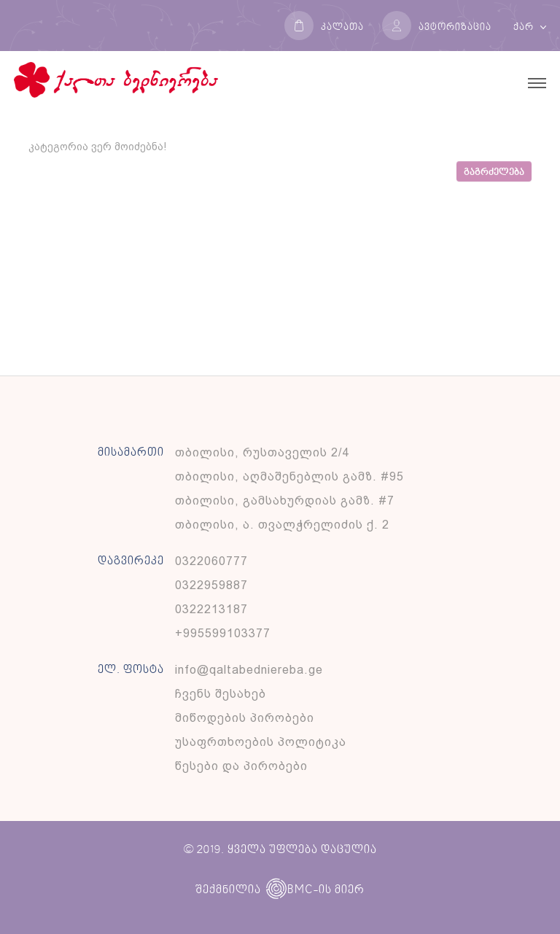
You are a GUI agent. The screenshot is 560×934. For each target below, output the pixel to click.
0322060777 (211, 561)
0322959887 (211, 585)
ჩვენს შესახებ (221, 694)
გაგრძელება (494, 172)
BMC (289, 890)
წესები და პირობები (241, 766)
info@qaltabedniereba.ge (249, 670)
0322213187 (211, 609)
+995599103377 (223, 633)
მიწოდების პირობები (245, 718)
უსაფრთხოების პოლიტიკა (261, 742)
